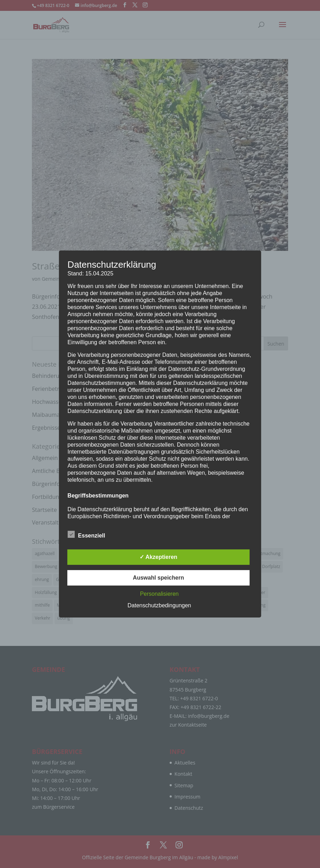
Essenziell (86, 535)
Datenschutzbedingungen (159, 605)
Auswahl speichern (158, 578)
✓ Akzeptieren (158, 557)
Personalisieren (159, 594)
